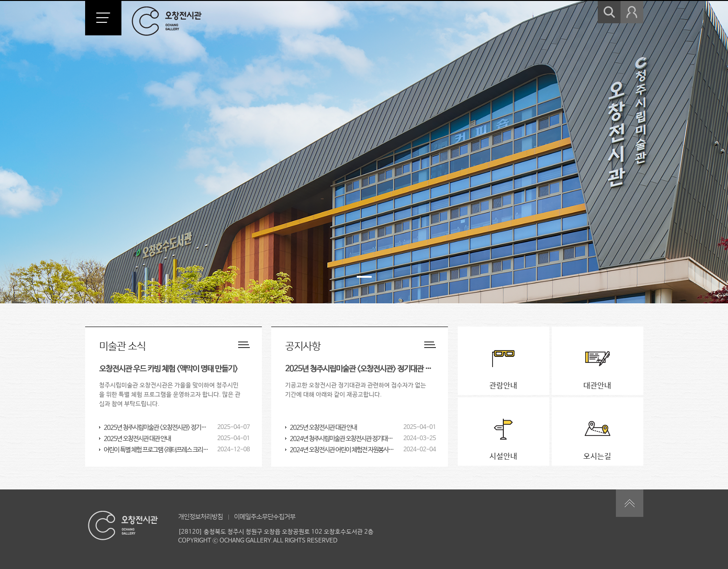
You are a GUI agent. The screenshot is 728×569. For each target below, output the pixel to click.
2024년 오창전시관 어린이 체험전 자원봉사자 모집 (343, 450)
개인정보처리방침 (200, 517)
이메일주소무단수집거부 (265, 517)
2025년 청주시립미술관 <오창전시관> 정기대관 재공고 (157, 428)
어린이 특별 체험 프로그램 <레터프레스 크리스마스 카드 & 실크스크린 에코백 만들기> (157, 450)
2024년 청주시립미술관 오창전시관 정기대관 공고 (343, 439)
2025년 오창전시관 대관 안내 (137, 439)
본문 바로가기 (0, 0)
